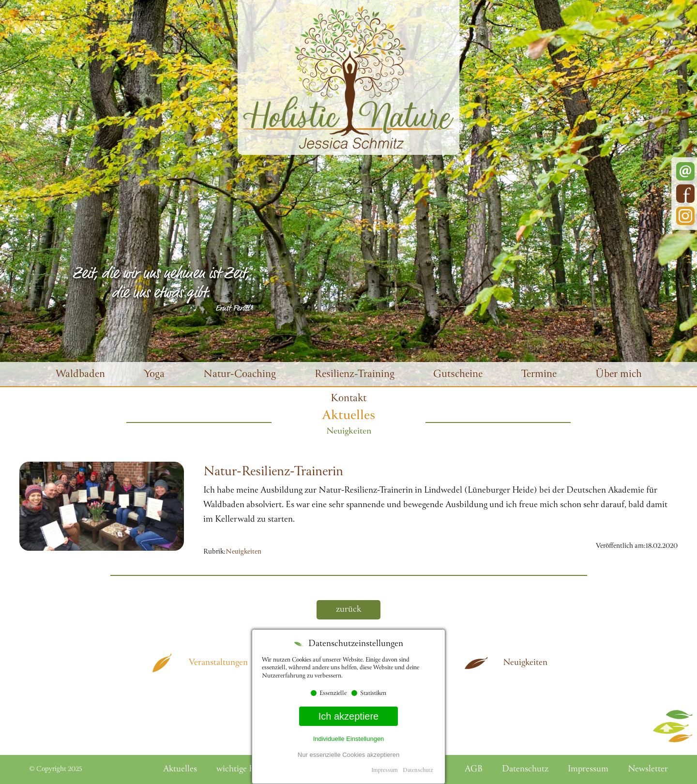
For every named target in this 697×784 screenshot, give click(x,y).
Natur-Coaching (240, 375)
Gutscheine (458, 375)
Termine (539, 375)
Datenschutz (418, 771)
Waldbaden (80, 375)
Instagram (685, 216)
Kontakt (348, 399)
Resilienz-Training (355, 375)
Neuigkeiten (243, 552)
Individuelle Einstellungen (349, 739)
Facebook (685, 194)
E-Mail (685, 171)
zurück (348, 610)
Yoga (154, 375)
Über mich (619, 375)
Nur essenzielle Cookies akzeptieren (348, 755)
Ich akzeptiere (349, 716)
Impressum (385, 771)
